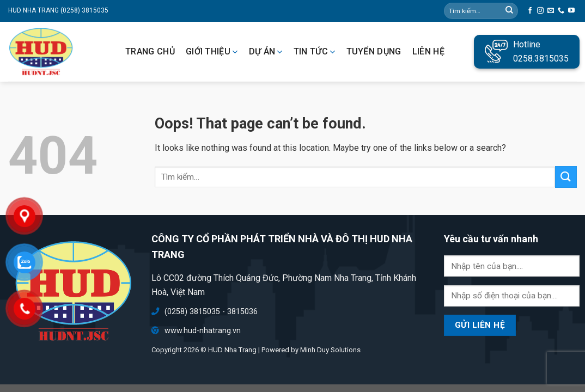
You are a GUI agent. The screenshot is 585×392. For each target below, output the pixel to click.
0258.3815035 (541, 59)
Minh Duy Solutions (330, 350)
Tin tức (315, 52)
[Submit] (566, 177)
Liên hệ (428, 52)
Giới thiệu (212, 52)
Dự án (266, 52)
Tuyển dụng (374, 52)
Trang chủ (150, 52)
